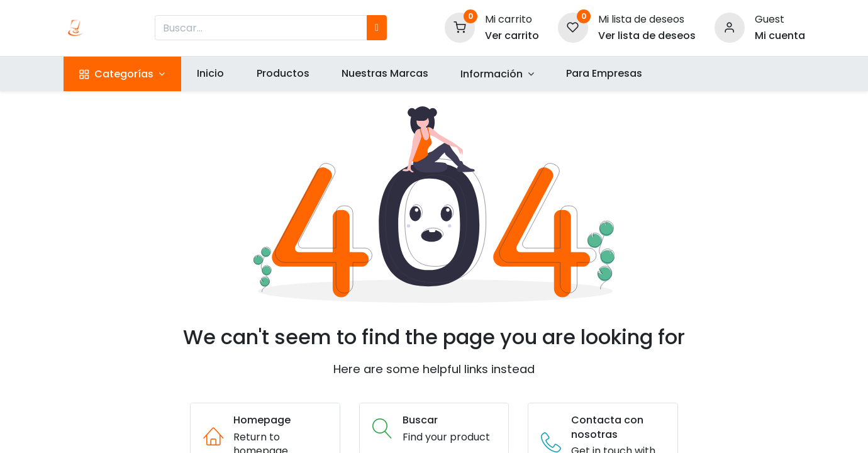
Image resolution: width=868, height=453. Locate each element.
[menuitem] (211, 74)
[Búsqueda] (377, 28)
